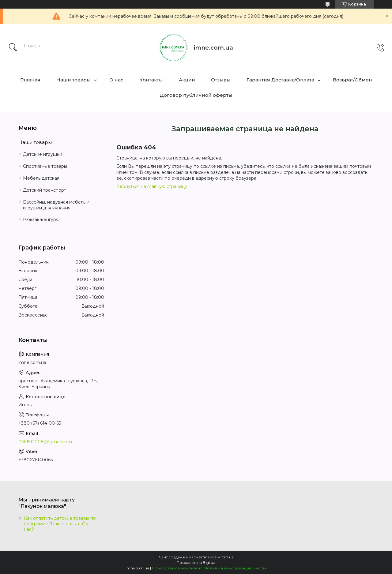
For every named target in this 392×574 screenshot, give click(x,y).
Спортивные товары (45, 166)
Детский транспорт (45, 190)
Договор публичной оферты (196, 95)
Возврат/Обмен (352, 80)
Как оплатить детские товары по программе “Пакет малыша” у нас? (60, 524)
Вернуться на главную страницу (152, 186)
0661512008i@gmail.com (45, 442)
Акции (187, 80)
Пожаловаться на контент (177, 568)
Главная (30, 80)
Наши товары (73, 80)
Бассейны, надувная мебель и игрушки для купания (56, 205)
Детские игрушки (43, 154)
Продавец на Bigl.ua (196, 563)
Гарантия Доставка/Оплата (280, 80)
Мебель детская (41, 178)
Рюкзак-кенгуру (41, 219)
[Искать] (13, 48)
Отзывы (221, 80)
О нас (116, 80)
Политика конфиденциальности (236, 568)
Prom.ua (226, 557)
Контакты (151, 80)
